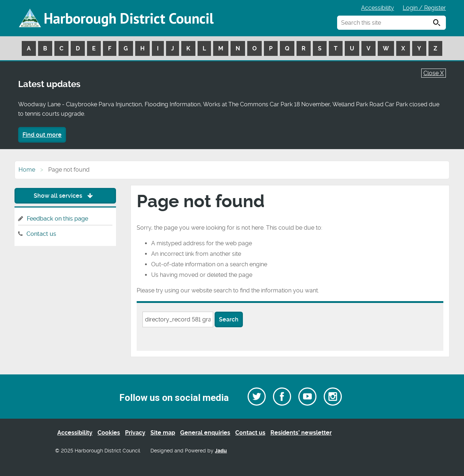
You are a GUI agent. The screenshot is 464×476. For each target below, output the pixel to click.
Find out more (42, 135)
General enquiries (205, 433)
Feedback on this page (57, 219)
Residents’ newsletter (301, 433)
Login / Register (424, 8)
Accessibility (378, 8)
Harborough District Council (129, 18)
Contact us (41, 234)
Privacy (135, 433)
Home (27, 170)
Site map (163, 433)
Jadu (221, 451)
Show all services (65, 196)
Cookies (109, 433)
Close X (434, 73)
